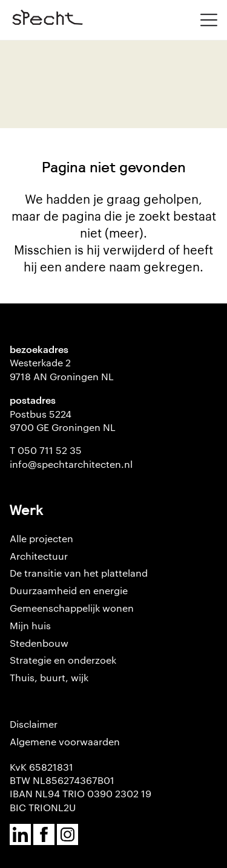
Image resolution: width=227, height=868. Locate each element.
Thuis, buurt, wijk (49, 677)
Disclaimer (34, 724)
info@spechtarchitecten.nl (71, 464)
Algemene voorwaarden (65, 741)
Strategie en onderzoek (63, 660)
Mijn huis (30, 625)
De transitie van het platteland (79, 573)
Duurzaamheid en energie (69, 590)
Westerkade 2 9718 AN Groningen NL (62, 369)
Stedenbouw (39, 643)
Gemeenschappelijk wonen (72, 608)
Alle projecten (41, 538)
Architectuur (39, 556)
